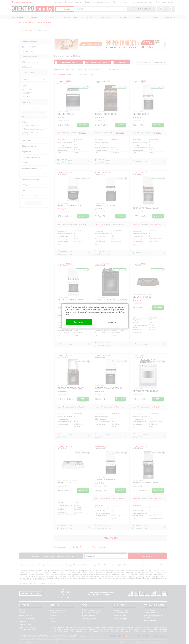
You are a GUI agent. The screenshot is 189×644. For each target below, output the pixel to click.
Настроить (111, 322)
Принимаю (79, 322)
